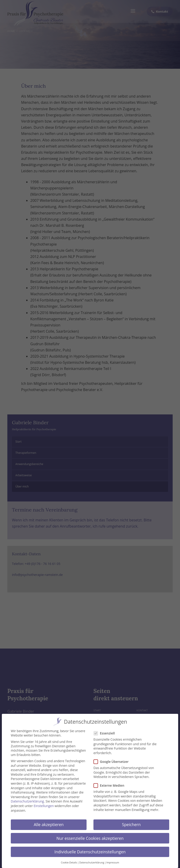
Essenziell (106, 732)
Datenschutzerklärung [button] (92, 861)
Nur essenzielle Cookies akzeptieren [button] (90, 837)
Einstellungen (44, 805)
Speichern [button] (131, 823)
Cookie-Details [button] (69, 861)
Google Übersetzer (112, 760)
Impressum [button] (113, 861)
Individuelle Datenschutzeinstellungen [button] (90, 850)
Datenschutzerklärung (27, 800)
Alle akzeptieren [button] (49, 823)
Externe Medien (110, 784)
